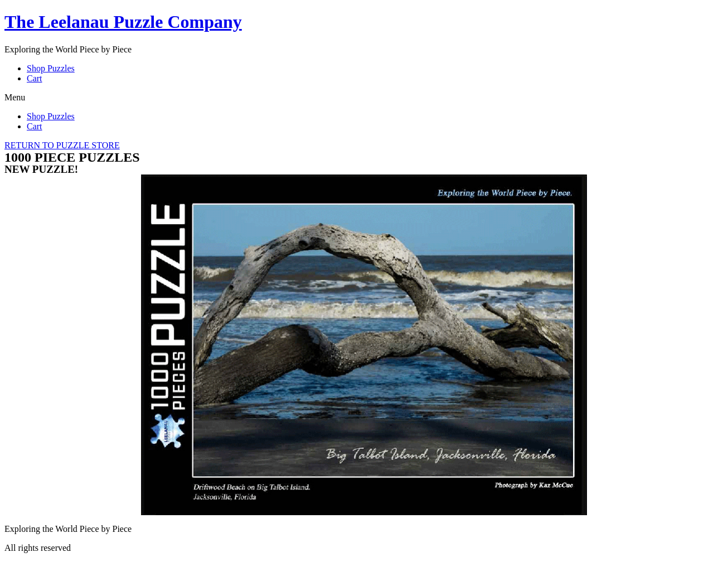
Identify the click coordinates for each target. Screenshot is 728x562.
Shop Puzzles (51, 68)
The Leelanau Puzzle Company (123, 22)
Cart (35, 78)
